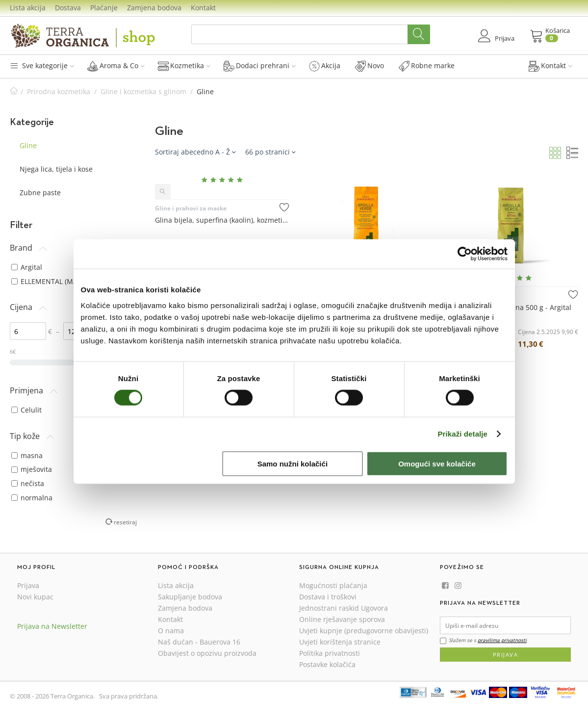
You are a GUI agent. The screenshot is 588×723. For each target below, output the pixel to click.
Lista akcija (28, 8)
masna (27, 455)
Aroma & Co (116, 66)
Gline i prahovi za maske (191, 208)
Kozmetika (184, 66)
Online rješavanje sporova (342, 619)
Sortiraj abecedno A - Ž (195, 152)
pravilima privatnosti (502, 640)
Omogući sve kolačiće (437, 463)
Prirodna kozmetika (59, 91)
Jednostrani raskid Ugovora (344, 608)
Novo (370, 66)
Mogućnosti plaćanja (333, 585)
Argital (27, 267)
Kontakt (203, 8)
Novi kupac (35, 597)
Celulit (26, 410)
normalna (32, 498)
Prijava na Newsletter (52, 626)
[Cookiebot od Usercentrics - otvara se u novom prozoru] (465, 254)
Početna (14, 91)
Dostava (68, 8)
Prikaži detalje (463, 434)
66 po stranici (270, 152)
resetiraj (125, 522)
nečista (28, 483)
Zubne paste (40, 193)
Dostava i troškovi (328, 597)
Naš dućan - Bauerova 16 (199, 642)
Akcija (325, 66)
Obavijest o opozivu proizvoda (207, 653)
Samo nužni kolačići (293, 463)
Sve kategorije (42, 65)
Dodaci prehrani (260, 66)
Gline (28, 145)
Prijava (28, 585)
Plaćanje (104, 8)
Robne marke (427, 66)
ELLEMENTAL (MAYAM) (53, 281)
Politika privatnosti (330, 653)
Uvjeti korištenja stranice (340, 642)
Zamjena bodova (154, 8)
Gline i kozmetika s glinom (143, 91)
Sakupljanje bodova (190, 597)
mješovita (32, 469)
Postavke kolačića (327, 664)
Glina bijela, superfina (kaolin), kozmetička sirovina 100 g (222, 220)
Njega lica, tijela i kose (56, 169)
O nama (171, 631)
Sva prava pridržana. (129, 696)
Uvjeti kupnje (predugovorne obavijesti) (364, 631)
